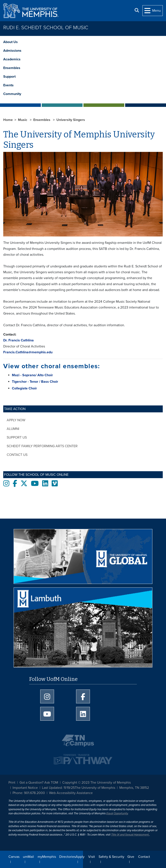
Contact (144, 857)
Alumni (13, 429)
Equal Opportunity (117, 813)
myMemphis (47, 857)
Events (8, 85)
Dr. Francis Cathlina (18, 340)
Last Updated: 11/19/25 (58, 788)
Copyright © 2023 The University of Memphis (97, 783)
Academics (12, 59)
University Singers (71, 120)
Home (8, 120)
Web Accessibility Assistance (71, 793)
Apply (80, 857)
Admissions (12, 51)
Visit (92, 857)
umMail (28, 857)
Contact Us (17, 455)
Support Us (17, 437)
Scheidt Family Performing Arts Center (42, 446)
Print (12, 783)
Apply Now (16, 420)
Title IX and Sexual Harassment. (130, 835)
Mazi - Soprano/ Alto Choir (32, 375)
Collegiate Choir (24, 388)
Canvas (14, 857)
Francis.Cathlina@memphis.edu (28, 352)
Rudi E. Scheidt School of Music (46, 28)
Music (23, 120)
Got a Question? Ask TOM (39, 783)
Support (9, 77)
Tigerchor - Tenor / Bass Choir (35, 382)
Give (131, 857)
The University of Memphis (95, 788)
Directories (67, 857)
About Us (10, 42)
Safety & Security (111, 857)
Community (12, 94)
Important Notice (25, 788)
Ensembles (12, 68)
